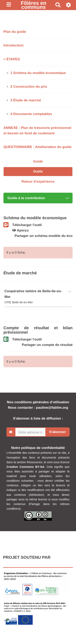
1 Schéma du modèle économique (38, 73)
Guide (38, 161)
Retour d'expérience (38, 182)
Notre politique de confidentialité (38, 448)
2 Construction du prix (29, 87)
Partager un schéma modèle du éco (44, 236)
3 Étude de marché (26, 100)
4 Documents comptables (31, 114)
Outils (38, 171)
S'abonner (57, 432)
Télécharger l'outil (27, 225)
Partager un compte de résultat (47, 345)
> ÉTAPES (12, 59)
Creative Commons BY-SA (25, 467)
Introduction (13, 45)
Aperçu (20, 230)
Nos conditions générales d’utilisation (38, 402)
